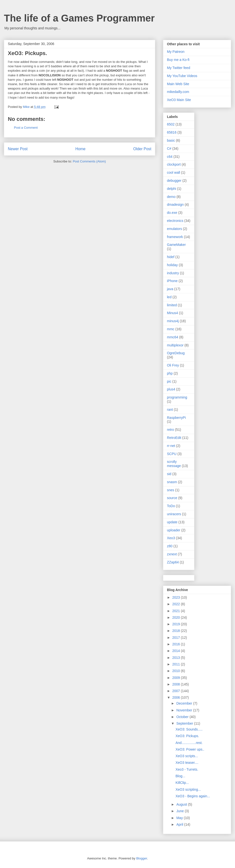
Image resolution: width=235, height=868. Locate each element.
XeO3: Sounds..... (189, 729)
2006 (177, 697)
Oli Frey (173, 365)
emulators (174, 229)
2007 (177, 691)
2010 (177, 671)
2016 (177, 644)
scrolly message (174, 464)
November (185, 710)
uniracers (174, 514)
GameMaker (176, 245)
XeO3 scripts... (187, 756)
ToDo (171, 506)
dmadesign (175, 205)
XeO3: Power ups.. (190, 749)
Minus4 (172, 313)
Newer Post (18, 149)
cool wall (174, 172)
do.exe (172, 213)
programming (177, 397)
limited (172, 305)
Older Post (142, 149)
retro (170, 430)
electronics (175, 221)
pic (169, 381)
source (172, 498)
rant (170, 410)
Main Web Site (178, 84)
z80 (170, 546)
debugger (174, 181)
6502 (171, 124)
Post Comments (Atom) (89, 161)
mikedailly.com (178, 92)
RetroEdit (174, 438)
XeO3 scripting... (188, 789)
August (182, 804)
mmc (171, 329)
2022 (177, 604)
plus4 (171, 389)
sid (169, 474)
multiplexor (175, 345)
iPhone (172, 281)
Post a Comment (26, 128)
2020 (177, 617)
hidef (171, 257)
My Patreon (176, 52)
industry (173, 273)
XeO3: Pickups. (187, 736)
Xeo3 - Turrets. (187, 769)
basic (171, 140)
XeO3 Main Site (179, 100)
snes (171, 490)
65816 (172, 132)
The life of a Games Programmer (79, 18)
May (180, 818)
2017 (177, 638)
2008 (177, 684)
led (169, 297)
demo (171, 197)
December (185, 703)
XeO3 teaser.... (187, 763)
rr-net (171, 446)
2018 (177, 631)
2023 (177, 597)
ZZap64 (173, 562)
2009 (177, 678)
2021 (177, 611)
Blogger (141, 858)
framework (175, 237)
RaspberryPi (176, 418)
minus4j (173, 321)
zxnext (172, 554)
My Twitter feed (179, 68)
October (183, 717)
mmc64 (173, 337)
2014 (177, 651)
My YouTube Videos (182, 76)
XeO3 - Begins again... (193, 796)
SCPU (172, 454)
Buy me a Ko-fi (178, 60)
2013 (177, 658)
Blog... (180, 776)
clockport (174, 164)
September (185, 723)
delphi (171, 189)
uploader (174, 530)
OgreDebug (176, 353)
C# (169, 148)
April (180, 824)
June (180, 811)
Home (81, 149)
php (170, 373)
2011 (177, 664)
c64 (170, 157)
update (172, 522)
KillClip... (182, 783)
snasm (172, 482)
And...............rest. (189, 743)
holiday (172, 265)
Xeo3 (171, 538)
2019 (177, 624)
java (170, 289)
